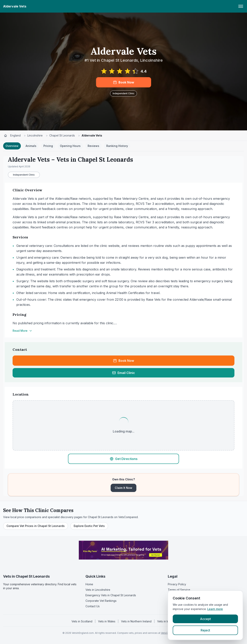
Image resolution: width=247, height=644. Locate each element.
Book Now (124, 82)
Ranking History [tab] (117, 146)
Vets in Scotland (82, 621)
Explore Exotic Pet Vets (89, 526)
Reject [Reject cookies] (205, 630)
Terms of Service (179, 590)
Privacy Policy (177, 584)
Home (89, 584)
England (15, 135)
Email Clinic (123, 373)
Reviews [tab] (93, 146)
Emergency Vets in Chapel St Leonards (111, 595)
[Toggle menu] (241, 6)
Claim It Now (123, 488)
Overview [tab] (12, 146)
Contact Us (93, 606)
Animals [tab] (31, 146)
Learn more (215, 609)
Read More (22, 331)
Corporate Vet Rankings (101, 601)
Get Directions (124, 459)
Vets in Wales (107, 621)
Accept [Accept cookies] (205, 619)
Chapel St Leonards (62, 135)
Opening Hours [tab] (70, 146)
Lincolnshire (35, 135)
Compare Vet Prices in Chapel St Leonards (36, 526)
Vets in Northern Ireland (136, 621)
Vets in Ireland (166, 621)
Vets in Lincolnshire (98, 590)
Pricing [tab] (48, 146)
